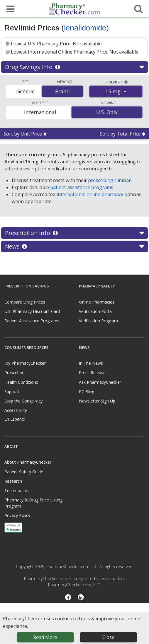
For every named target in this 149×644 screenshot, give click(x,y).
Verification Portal (96, 311)
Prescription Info (74, 233)
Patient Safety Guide (24, 472)
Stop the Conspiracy (23, 401)
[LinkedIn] (81, 598)
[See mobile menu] (9, 8)
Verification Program (98, 321)
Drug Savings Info (74, 67)
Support (12, 392)
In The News (91, 363)
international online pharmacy (90, 194)
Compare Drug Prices (25, 302)
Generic (25, 91)
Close (108, 637)
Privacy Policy (17, 515)
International (40, 112)
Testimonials (17, 490)
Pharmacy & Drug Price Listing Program (33, 503)
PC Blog (87, 392)
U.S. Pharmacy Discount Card (32, 311)
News (74, 246)
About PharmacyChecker (28, 462)
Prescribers (15, 372)
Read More (45, 637)
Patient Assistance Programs (32, 321)
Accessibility (16, 410)
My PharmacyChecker (25, 363)
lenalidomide (85, 28)
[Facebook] (68, 598)
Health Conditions (21, 382)
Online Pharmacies (97, 302)
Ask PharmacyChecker (100, 382)
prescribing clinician (110, 180)
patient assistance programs (82, 187)
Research (13, 481)
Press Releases (93, 372)
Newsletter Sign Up (97, 401)
